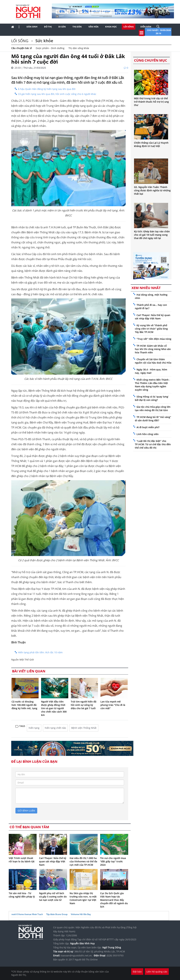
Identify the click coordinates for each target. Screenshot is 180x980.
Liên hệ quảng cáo (157, 972)
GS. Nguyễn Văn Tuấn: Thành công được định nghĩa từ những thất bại (152, 190)
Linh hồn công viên (148, 434)
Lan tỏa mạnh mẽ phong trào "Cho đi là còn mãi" (113, 705)
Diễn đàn (146, 27)
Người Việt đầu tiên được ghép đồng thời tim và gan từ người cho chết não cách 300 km (54, 708)
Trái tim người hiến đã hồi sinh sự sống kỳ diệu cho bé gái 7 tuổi (84, 705)
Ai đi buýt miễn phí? (148, 427)
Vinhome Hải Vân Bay (81, 914)
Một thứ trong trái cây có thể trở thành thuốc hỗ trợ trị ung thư (151, 102)
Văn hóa (93, 27)
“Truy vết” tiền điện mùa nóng (154, 339)
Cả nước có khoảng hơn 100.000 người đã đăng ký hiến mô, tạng (24, 705)
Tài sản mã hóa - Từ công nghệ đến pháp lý (22, 895)
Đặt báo (137, 972)
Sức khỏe (44, 41)
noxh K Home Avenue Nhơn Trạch (27, 914)
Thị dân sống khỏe (79, 48)
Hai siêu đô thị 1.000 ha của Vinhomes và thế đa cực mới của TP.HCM (83, 861)
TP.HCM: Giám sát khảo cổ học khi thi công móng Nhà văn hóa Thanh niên (153, 349)
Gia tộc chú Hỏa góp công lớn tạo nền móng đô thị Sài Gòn (153, 408)
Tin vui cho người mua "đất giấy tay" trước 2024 (113, 861)
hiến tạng (34, 728)
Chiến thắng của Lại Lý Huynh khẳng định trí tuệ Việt (151, 144)
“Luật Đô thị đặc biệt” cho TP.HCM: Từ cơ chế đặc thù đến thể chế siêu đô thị (153, 444)
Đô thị (48, 27)
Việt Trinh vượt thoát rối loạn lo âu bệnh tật (22, 860)
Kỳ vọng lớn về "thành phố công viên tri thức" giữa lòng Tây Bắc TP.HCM (151, 329)
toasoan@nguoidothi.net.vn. (77, 955)
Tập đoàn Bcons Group (57, 914)
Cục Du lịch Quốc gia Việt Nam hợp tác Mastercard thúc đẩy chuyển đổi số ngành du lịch (114, 900)
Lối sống (129, 27)
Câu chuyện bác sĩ (21, 48)
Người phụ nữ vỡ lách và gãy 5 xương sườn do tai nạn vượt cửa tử (53, 897)
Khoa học (111, 27)
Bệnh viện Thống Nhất (84, 728)
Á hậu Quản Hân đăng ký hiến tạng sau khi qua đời (47, 89)
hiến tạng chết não (55, 728)
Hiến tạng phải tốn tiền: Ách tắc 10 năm (40, 652)
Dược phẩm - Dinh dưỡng (50, 48)
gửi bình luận (26, 811)
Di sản (62, 27)
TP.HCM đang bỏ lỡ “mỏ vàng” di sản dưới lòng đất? (153, 419)
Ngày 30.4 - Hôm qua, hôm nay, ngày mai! (151, 371)
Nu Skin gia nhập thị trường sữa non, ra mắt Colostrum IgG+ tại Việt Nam (83, 898)
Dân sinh (32, 27)
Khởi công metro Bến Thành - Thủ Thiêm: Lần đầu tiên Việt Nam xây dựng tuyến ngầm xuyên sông (152, 385)
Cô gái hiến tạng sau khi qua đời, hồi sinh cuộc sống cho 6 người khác (57, 94)
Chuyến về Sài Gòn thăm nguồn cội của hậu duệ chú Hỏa (153, 361)
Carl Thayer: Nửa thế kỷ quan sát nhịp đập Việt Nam (53, 861)
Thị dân (77, 27)
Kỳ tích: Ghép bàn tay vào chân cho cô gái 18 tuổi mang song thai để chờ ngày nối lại (152, 235)
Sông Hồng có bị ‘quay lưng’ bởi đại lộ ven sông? (152, 398)
